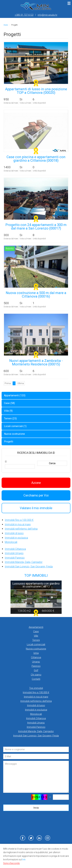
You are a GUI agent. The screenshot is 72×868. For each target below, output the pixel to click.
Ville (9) (8, 411)
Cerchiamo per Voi (36, 495)
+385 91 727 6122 (24, 15)
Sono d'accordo (11, 863)
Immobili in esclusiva (16, 538)
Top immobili (36, 688)
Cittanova (36, 657)
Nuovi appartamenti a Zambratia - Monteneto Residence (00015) (36, 362)
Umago (36, 662)
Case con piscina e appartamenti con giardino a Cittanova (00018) (36, 159)
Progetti (9, 442)
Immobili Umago (14, 553)
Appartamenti (36, 627)
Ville (36, 636)
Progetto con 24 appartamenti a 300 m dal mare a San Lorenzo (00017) (36, 227)
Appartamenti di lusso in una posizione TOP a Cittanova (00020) (36, 91)
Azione (36, 483)
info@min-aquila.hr (47, 15)
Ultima (21, 383)
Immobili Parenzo (15, 558)
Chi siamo (36, 675)
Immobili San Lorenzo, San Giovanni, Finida (29, 567)
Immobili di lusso (14, 533)
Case (36, 631)
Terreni (36, 640)
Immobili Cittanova (15, 549)
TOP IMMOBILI (36, 575)
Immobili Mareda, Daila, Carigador (24, 562)
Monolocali (11, 542)
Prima (8, 383)
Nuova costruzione (14, 434)
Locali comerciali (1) (15, 426)
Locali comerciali (36, 644)
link (24, 860)
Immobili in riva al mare (18, 524)
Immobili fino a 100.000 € (19, 520)
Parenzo (36, 666)
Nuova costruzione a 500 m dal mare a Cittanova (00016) (36, 295)
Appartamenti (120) (15, 395)
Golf (36, 670)
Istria (36, 653)
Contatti (36, 679)
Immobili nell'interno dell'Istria (21, 529)
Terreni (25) (10, 418)
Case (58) (9, 403)
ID (6, 462)
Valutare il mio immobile (36, 508)
